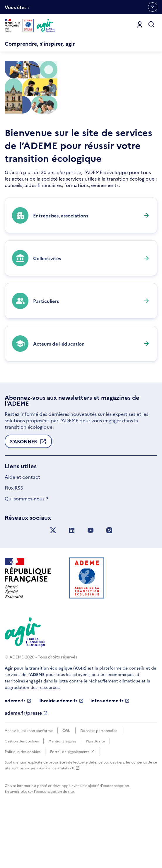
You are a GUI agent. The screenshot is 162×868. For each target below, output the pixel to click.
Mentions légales (62, 794)
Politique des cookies (23, 804)
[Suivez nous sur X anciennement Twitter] (53, 583)
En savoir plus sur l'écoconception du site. (40, 844)
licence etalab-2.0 (62, 820)
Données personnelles (99, 783)
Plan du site (95, 794)
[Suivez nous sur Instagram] (109, 583)
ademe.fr (18, 753)
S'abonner (28, 496)
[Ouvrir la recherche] (151, 25)
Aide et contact (22, 529)
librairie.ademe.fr (61, 753)
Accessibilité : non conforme (29, 783)
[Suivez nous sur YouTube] (91, 583)
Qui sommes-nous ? (26, 551)
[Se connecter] (140, 25)
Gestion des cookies (22, 794)
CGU (66, 783)
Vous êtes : (17, 9)
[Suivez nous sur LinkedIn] (72, 583)
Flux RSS (14, 540)
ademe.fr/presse (26, 766)
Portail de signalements (73, 804)
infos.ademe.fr (110, 753)
